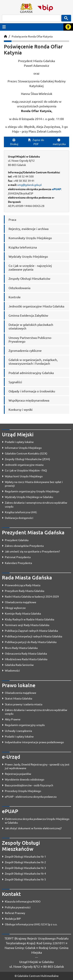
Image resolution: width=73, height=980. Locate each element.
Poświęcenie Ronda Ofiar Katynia (32, 36)
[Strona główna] (5, 36)
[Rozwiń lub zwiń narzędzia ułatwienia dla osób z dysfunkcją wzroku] (68, 27)
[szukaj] (31, 18)
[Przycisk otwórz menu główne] (4, 27)
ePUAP (56, 189)
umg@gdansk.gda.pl (29, 185)
